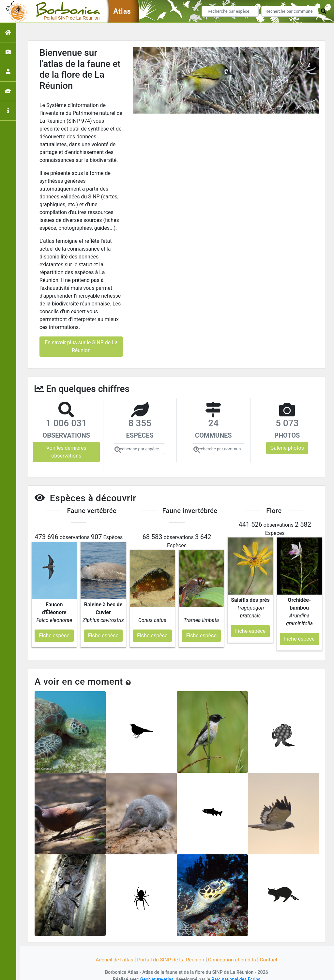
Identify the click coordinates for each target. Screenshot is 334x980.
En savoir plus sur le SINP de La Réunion (81, 346)
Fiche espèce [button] (54, 627)
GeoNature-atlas (156, 971)
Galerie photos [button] (287, 448)
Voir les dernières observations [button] (66, 452)
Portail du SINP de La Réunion (170, 951)
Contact (271, 951)
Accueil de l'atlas (112, 951)
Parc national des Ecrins (236, 971)
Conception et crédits (234, 951)
